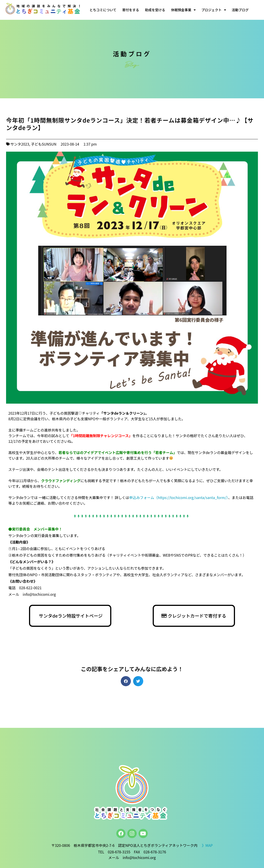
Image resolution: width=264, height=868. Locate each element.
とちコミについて (103, 10)
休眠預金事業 (183, 10)
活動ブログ (240, 10)
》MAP (207, 845)
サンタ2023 (20, 144)
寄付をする (131, 10)
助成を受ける (155, 10)
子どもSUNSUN (44, 144)
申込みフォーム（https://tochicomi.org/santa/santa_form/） (179, 497)
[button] (126, 681)
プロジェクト (214, 10)
